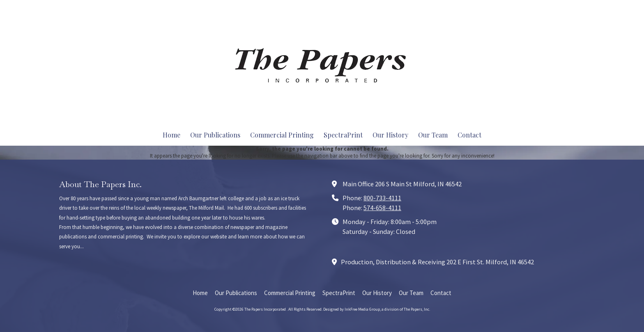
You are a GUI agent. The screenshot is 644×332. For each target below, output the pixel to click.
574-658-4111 (382, 208)
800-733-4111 (382, 198)
